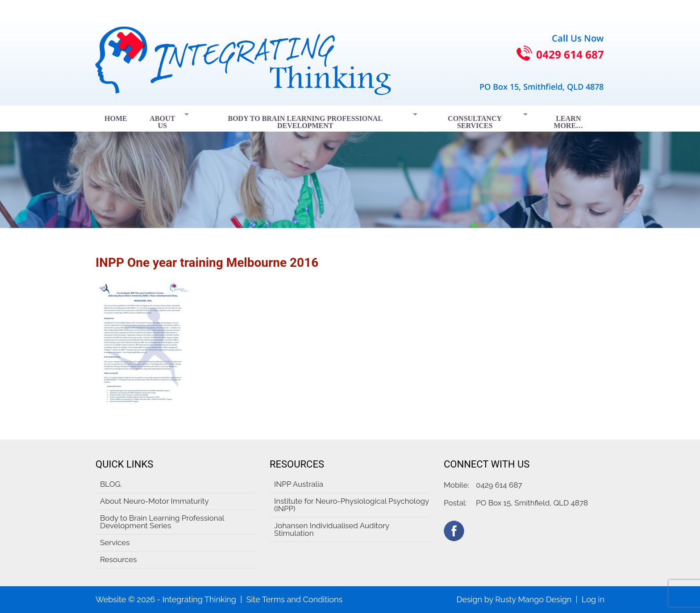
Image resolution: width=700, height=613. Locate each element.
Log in (593, 599)
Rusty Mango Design (533, 599)
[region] (350, 167)
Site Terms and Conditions (294, 599)
